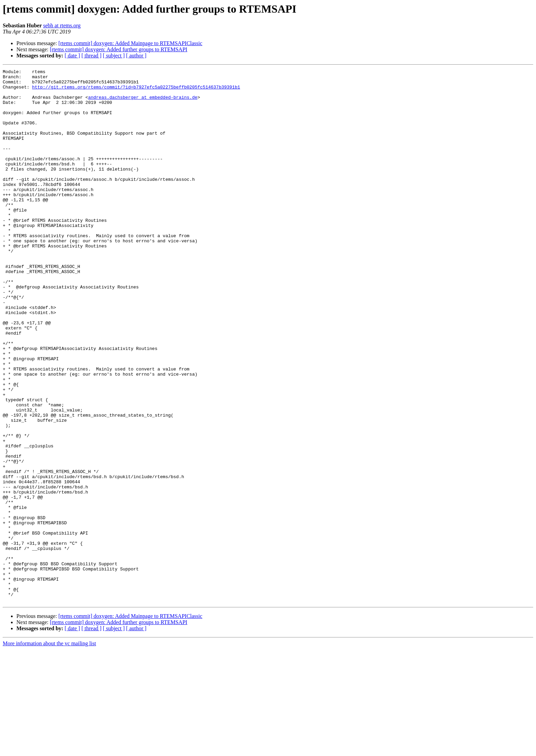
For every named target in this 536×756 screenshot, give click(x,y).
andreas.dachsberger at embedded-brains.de (143, 103)
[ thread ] (91, 56)
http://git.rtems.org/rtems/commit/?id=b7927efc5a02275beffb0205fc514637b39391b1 (136, 91)
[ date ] (72, 56)
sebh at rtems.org (62, 25)
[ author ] (136, 56)
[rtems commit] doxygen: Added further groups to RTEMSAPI (119, 49)
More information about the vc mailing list (49, 750)
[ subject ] (114, 56)
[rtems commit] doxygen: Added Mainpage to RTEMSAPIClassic (130, 43)
